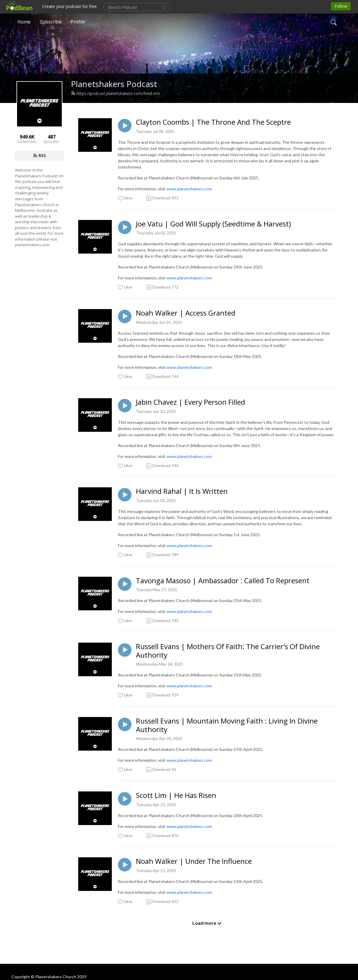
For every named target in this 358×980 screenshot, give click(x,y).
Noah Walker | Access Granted (186, 313)
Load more (207, 923)
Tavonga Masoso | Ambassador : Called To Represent (223, 581)
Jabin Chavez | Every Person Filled (190, 402)
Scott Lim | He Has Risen (176, 795)
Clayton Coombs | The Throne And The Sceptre (213, 122)
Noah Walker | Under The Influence (194, 861)
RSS (39, 155)
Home (24, 22)
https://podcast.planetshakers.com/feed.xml (115, 93)
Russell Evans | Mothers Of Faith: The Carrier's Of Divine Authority (228, 651)
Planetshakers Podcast (114, 84)
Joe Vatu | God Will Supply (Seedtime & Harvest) (213, 224)
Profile (78, 22)
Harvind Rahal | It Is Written (182, 491)
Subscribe (51, 22)
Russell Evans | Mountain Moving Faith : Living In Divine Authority (227, 725)
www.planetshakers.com (189, 189)
